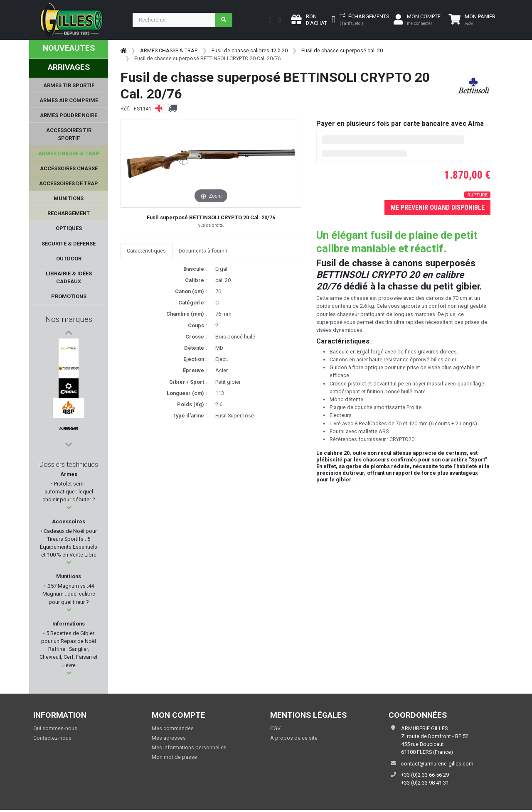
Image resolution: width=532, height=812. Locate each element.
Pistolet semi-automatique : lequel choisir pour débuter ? (69, 494)
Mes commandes (173, 730)
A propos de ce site (294, 740)
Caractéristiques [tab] (146, 251)
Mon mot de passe (174, 759)
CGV (275, 730)
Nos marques (69, 319)
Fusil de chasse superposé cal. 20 (342, 50)
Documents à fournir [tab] (203, 251)
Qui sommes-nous (55, 730)
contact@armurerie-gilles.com (437, 766)
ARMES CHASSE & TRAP (169, 50)
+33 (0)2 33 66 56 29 (425, 777)
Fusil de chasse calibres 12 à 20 (250, 50)
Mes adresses (169, 740)
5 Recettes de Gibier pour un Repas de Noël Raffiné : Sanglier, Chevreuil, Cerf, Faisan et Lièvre (69, 651)
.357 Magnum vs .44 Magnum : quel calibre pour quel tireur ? (69, 596)
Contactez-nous (52, 740)
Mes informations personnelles (189, 749)
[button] (69, 510)
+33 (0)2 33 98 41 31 (425, 785)
